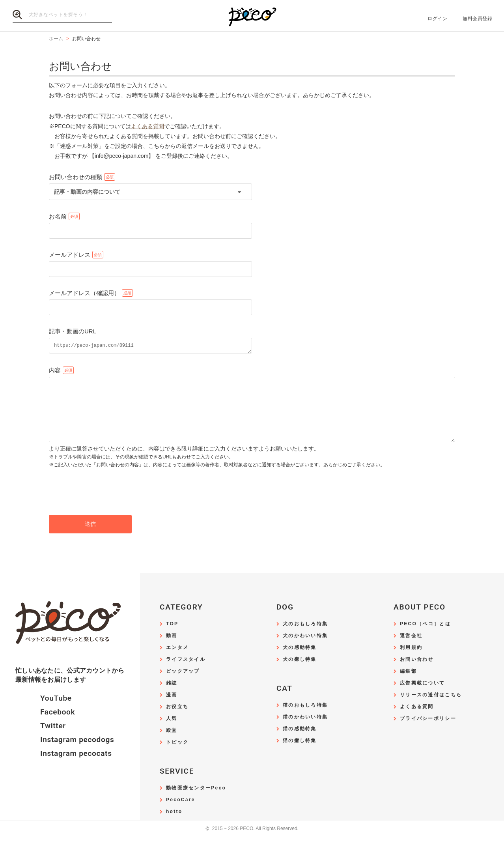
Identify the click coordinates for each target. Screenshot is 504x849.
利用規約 (411, 661)
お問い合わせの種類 (76, 177)
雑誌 (172, 696)
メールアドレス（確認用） (84, 293)
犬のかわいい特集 (305, 649)
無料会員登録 (477, 19)
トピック (177, 755)
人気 (172, 732)
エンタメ (177, 661)
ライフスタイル (186, 672)
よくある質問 (147, 126)
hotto (174, 825)
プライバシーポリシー (428, 732)
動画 (172, 649)
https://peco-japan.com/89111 (150, 346)
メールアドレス (70, 255)
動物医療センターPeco (196, 801)
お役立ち (177, 720)
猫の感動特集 (300, 742)
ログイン (437, 19)
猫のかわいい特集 (305, 730)
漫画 (172, 708)
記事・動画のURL (73, 331)
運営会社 (411, 649)
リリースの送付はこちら (431, 708)
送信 (90, 537)
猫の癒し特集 (300, 754)
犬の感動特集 (300, 661)
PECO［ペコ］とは (425, 637)
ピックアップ (183, 684)
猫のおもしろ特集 (305, 718)
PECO (252, 16)
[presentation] (109, 505)
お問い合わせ (417, 672)
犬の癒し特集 (300, 672)
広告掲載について (422, 696)
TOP (172, 637)
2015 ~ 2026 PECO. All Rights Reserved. (252, 842)
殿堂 (172, 743)
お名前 (58, 216)
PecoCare (181, 813)
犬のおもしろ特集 (305, 637)
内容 (55, 371)
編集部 (408, 684)
